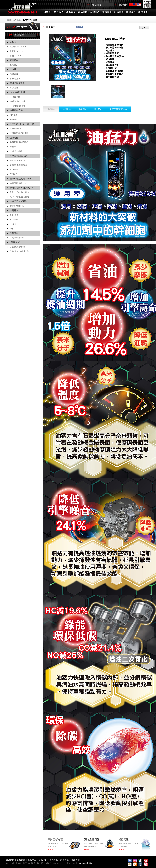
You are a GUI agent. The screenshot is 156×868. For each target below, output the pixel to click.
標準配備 (98, 109)
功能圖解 (67, 109)
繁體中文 (135, 5)
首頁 (9, 20)
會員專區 (54, 860)
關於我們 (10, 860)
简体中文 (131, 5)
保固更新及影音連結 (118, 109)
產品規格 (82, 109)
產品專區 (17, 20)
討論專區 (65, 860)
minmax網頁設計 (87, 863)
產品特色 (51, 109)
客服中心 (43, 860)
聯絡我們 (76, 860)
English (139, 5)
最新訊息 (21, 860)
